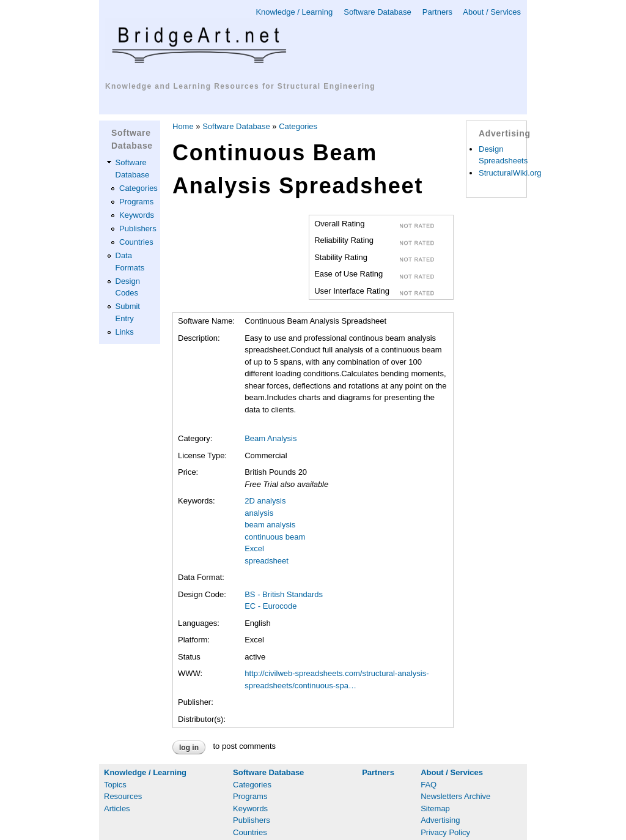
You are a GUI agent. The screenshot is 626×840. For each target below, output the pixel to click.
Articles (117, 808)
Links (125, 332)
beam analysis (270, 525)
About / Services (492, 12)
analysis (259, 513)
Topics (115, 785)
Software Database (377, 12)
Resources (123, 796)
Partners (437, 12)
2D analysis (265, 501)
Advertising (440, 820)
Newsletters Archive (455, 796)
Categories (138, 188)
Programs (136, 202)
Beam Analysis (271, 438)
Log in (189, 748)
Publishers (138, 229)
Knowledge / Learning (294, 12)
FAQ (429, 785)
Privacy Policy (445, 832)
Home (183, 126)
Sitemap (435, 808)
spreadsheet (267, 561)
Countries (136, 242)
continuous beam (275, 537)
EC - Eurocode (271, 606)
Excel (254, 548)
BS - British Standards (284, 594)
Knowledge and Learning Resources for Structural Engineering (240, 86)
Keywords (137, 215)
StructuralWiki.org (510, 173)
